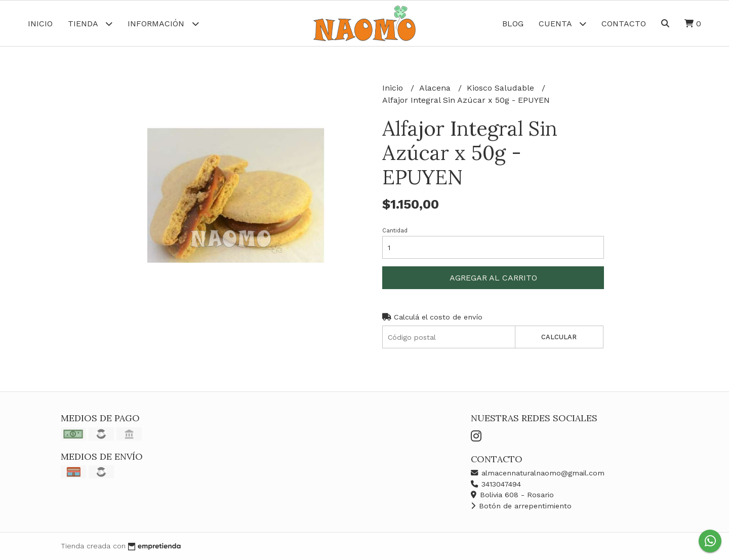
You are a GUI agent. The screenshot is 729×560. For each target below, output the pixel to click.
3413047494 (496, 484)
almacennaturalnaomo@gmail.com (538, 473)
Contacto (624, 24)
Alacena (436, 88)
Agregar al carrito (493, 278)
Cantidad (395, 231)
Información (163, 24)
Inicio (40, 24)
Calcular (559, 337)
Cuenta (562, 24)
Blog (513, 24)
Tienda (90, 24)
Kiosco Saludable (502, 88)
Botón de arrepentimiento (521, 506)
